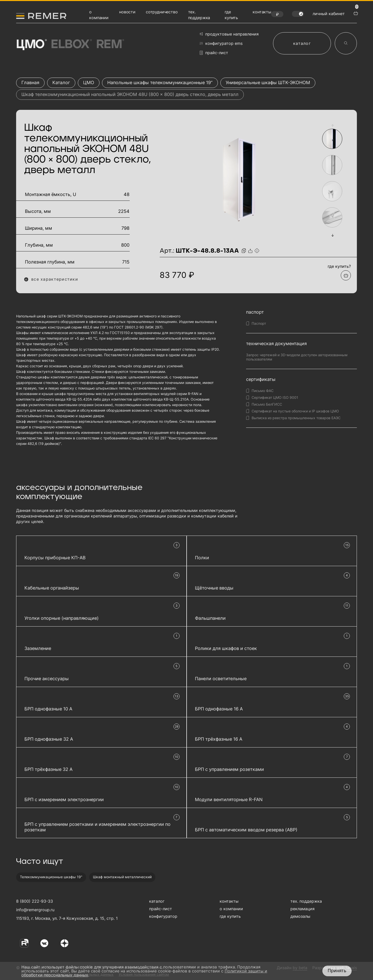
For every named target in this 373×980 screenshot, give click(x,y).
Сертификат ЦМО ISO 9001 (275, 397)
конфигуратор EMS (221, 43)
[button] (332, 126)
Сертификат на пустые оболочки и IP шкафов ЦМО (295, 411)
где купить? (339, 266)
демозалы (300, 916)
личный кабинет (329, 14)
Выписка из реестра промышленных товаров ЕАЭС (296, 418)
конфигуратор (163, 916)
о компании (231, 909)
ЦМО (31, 45)
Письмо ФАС (263, 391)
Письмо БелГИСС (267, 404)
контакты (262, 12)
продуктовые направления (229, 34)
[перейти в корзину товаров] (355, 13)
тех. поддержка (306, 901)
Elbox (71, 45)
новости (127, 12)
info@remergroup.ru (35, 910)
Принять (337, 971)
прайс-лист (214, 53)
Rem (110, 45)
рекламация (302, 909)
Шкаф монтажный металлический (122, 877)
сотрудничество (162, 12)
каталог (302, 43)
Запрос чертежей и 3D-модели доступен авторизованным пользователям (297, 357)
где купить (230, 916)
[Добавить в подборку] (346, 275)
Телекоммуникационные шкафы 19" (51, 877)
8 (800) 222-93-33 (35, 901)
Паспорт (259, 323)
